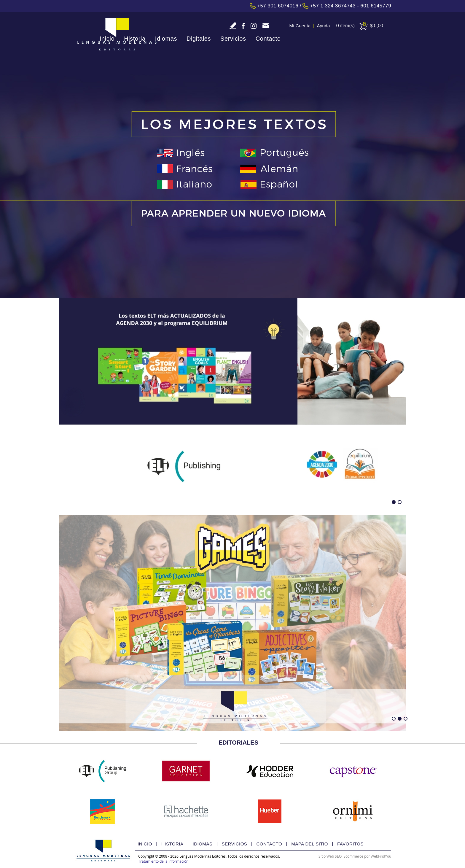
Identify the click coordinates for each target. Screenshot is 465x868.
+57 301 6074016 (278, 6)
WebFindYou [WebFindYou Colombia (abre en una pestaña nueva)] (381, 856)
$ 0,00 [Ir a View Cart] (377, 26)
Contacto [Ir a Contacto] (268, 39)
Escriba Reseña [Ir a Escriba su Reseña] (233, 26)
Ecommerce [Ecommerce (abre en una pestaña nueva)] (353, 856)
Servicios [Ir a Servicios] (233, 39)
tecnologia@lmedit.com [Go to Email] (266, 26)
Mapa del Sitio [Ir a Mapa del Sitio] (310, 844)
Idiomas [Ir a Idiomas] (166, 39)
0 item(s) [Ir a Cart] (345, 26)
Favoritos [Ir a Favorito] (350, 844)
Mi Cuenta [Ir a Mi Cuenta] (300, 26)
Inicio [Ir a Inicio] (107, 39)
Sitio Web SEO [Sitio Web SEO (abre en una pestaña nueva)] (330, 856)
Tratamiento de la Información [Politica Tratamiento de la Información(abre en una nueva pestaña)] (163, 861)
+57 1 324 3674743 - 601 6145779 (351, 6)
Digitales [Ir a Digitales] (199, 39)
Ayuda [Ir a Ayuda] (324, 26)
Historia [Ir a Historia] (135, 39)
